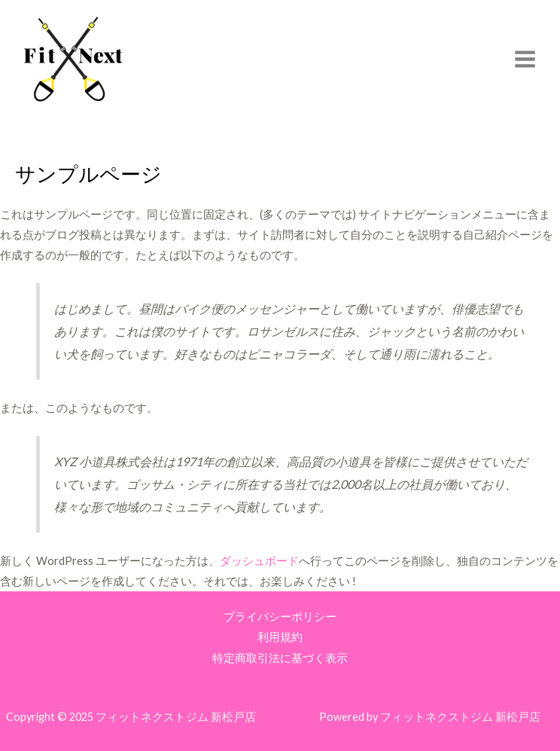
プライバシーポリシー (280, 617)
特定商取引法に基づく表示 (280, 658)
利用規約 (280, 637)
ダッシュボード (259, 561)
